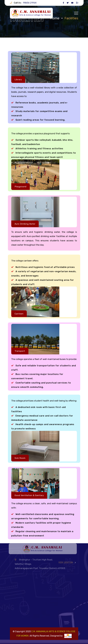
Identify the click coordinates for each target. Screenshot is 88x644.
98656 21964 (30, 3)
